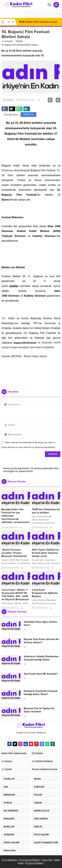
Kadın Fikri (47, 860)
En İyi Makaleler (10, 860)
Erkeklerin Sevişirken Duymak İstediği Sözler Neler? (41, 693)
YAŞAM (19, 41)
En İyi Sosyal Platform (30, 860)
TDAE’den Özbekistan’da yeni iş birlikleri (46, 511)
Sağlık (57, 860)
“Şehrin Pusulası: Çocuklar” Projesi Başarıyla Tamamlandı (14, 553)
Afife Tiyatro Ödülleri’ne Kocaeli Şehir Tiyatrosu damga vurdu (45, 553)
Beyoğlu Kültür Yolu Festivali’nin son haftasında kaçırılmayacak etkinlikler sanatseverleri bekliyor (16, 517)
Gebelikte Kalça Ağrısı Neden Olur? (40, 623)
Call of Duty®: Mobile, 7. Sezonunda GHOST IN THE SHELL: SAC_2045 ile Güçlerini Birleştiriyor (15, 595)
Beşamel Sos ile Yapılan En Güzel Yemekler (39, 710)
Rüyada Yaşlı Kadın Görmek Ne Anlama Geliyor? (41, 641)
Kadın (21, 863)
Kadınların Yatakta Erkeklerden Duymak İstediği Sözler (41, 658)
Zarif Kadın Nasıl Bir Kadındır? (41, 674)
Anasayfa (7, 41)
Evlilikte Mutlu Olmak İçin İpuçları (38, 22)
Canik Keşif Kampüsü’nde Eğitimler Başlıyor (45, 593)
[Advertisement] (31, 372)
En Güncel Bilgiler (34, 863)
